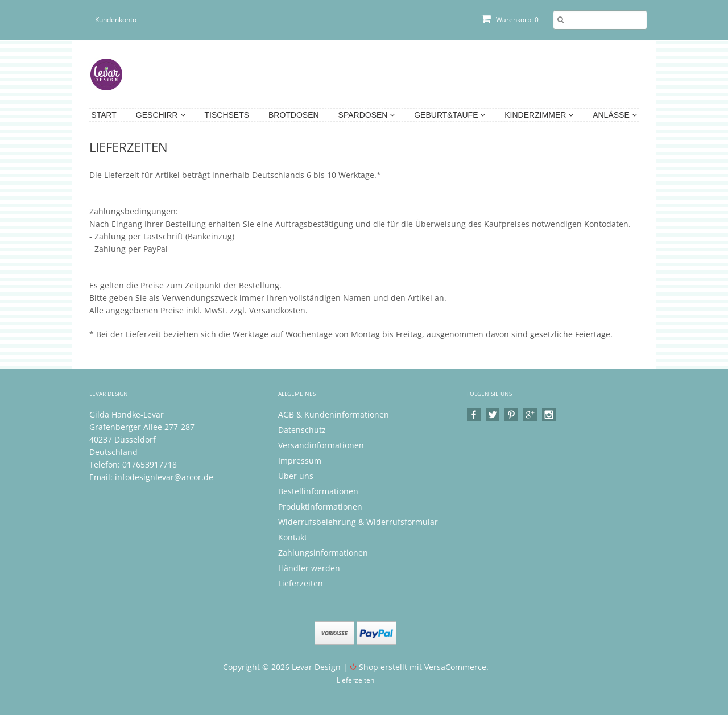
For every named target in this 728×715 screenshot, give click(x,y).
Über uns (296, 476)
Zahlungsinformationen (323, 553)
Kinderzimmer (539, 115)
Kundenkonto (116, 20)
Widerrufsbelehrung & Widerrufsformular (358, 522)
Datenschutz (302, 430)
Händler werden (309, 568)
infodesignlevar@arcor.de (164, 477)
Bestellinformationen (318, 491)
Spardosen (367, 115)
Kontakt (293, 537)
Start (104, 115)
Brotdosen (294, 115)
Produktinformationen (320, 507)
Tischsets (227, 115)
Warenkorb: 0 (510, 20)
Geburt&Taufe (450, 115)
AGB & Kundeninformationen (334, 414)
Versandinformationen (321, 445)
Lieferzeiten (301, 583)
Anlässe (615, 115)
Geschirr (161, 115)
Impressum (300, 460)
